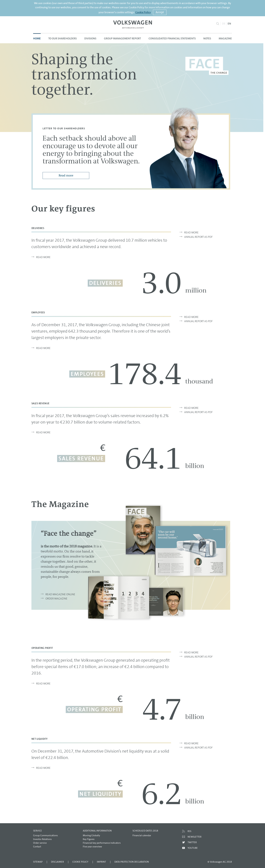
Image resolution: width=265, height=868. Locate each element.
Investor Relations (42, 839)
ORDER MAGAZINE (56, 598)
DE (224, 24)
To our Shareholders (63, 38)
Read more (66, 175)
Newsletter (195, 837)
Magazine (225, 38)
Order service (40, 843)
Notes (207, 38)
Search (218, 24)
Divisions (90, 38)
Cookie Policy (143, 12)
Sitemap (38, 862)
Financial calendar (142, 835)
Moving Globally (91, 835)
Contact (37, 847)
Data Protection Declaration (132, 862)
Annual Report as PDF (196, 237)
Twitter (192, 842)
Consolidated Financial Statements (172, 38)
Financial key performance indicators (102, 843)
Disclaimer (57, 862)
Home (37, 38)
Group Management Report (122, 38)
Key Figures (89, 839)
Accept (160, 12)
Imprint (101, 862)
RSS (189, 831)
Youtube (193, 848)
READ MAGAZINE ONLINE (60, 594)
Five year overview (92, 847)
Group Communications (45, 835)
